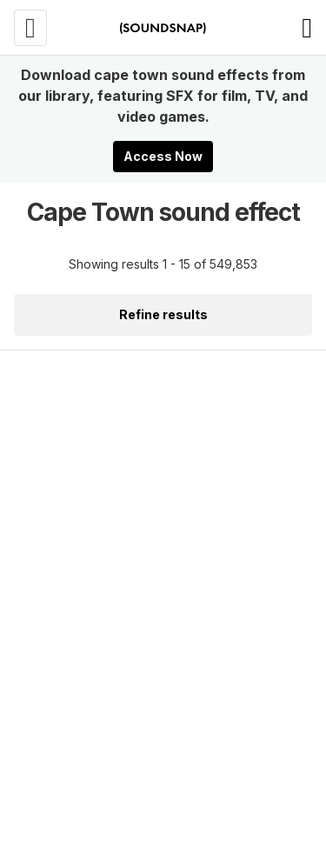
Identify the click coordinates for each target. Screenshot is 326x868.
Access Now (163, 156)
